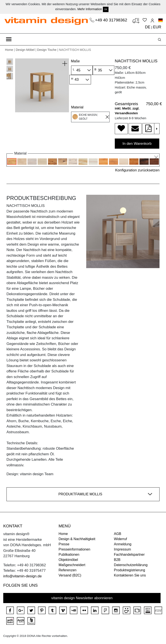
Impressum (122, 549)
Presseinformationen (74, 549)
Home (9, 50)
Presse (64, 544)
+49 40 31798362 (112, 20)
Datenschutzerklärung (131, 565)
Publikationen (69, 555)
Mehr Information (90, 9)
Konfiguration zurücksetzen (137, 170)
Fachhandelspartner (129, 555)
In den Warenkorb (137, 144)
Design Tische (47, 50)
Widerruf (120, 539)
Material (77, 107)
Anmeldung (123, 544)
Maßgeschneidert (72, 565)
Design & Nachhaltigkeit (77, 539)
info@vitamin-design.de (22, 576)
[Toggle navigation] (9, 39)
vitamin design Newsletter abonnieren (82, 598)
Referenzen (68, 570)
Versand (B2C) (70, 575)
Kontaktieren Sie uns (130, 575)
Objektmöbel (68, 560)
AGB (118, 534)
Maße (75, 61)
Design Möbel (25, 50)
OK (106, 9)
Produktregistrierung (129, 570)
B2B (117, 560)
